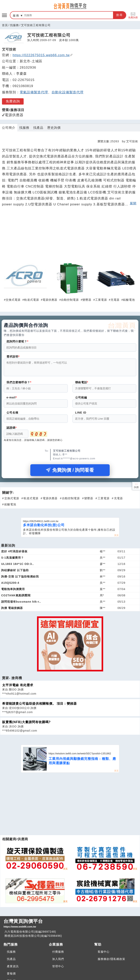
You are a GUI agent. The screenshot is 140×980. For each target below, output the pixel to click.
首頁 (5, 25)
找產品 (38, 128)
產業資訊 (13, 969)
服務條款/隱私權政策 (111, 961)
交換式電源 (13, 300)
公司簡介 (9, 128)
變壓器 (87, 300)
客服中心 (104, 954)
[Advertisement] (70, 236)
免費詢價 (133, 15)
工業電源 (101, 300)
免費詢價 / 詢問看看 (70, 472)
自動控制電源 (70, 300)
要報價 (11, 976)
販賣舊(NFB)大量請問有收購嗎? (26, 724)
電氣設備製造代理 (34, 92)
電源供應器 (50, 300)
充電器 (115, 300)
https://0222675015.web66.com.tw (43, 55)
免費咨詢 (13, 101)
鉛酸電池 (129, 300)
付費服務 (58, 954)
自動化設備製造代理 (68, 92)
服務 (16, 16)
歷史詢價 (54, 128)
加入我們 (58, 961)
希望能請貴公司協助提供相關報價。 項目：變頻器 (39, 706)
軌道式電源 (32, 300)
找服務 (14, 25)
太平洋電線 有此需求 (18, 687)
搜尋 (120, 15)
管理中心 (58, 969)
